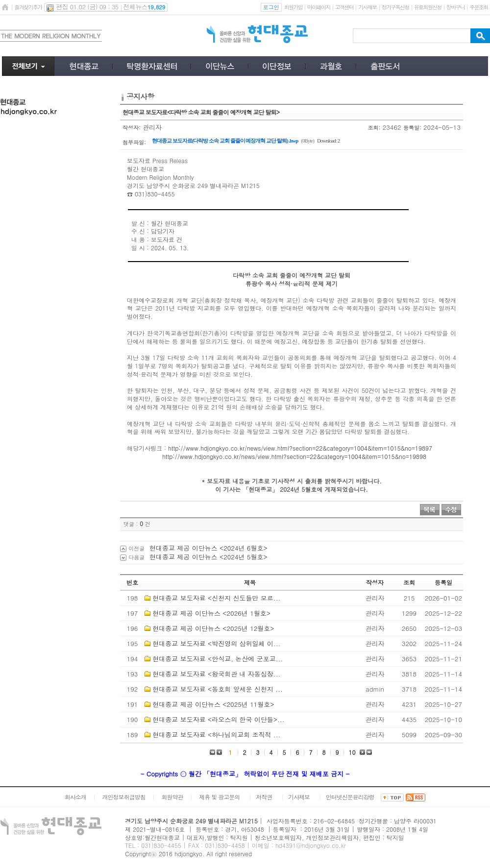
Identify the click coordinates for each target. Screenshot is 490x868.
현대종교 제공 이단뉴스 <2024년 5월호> (208, 557)
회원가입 (293, 7)
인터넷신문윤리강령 (350, 797)
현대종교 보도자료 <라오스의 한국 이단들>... (218, 719)
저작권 (264, 797)
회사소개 (75, 797)
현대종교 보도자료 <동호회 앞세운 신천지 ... (217, 689)
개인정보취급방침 (124, 797)
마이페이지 (319, 7)
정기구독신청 (395, 7)
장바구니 (455, 7)
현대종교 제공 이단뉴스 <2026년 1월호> (211, 613)
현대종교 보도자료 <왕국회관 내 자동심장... (216, 674)
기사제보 (367, 7)
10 (352, 752)
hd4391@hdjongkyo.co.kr (311, 845)
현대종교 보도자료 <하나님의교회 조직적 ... (216, 735)
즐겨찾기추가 (28, 7)
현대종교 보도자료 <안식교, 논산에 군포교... (218, 659)
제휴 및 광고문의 (219, 797)
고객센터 (344, 7)
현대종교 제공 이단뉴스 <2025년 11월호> (213, 704)
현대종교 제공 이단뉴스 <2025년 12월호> (213, 628)
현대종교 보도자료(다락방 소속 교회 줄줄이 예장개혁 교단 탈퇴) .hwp (225, 141)
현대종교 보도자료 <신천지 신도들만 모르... (216, 598)
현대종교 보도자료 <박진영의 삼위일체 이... (216, 643)
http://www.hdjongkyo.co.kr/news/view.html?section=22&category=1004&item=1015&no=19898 (294, 456)
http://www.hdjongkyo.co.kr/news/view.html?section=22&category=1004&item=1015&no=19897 (300, 448)
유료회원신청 (428, 7)
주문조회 (478, 7)
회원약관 (172, 797)
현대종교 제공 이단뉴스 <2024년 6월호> (208, 548)
